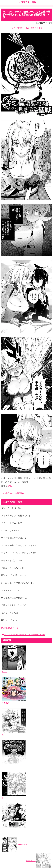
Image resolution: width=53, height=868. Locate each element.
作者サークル (8, 802)
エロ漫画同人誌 (9, 798)
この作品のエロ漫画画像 (13, 493)
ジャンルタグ (8, 805)
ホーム (26, 850)
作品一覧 (7, 795)
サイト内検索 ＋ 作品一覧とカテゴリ (27, 28)
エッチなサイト (9, 839)
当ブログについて (10, 819)
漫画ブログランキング (12, 836)
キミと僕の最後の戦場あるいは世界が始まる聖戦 (24, 635)
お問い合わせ (8, 822)
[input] (26, 781)
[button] (49, 781)
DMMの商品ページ (10, 628)
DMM (10, 486)
